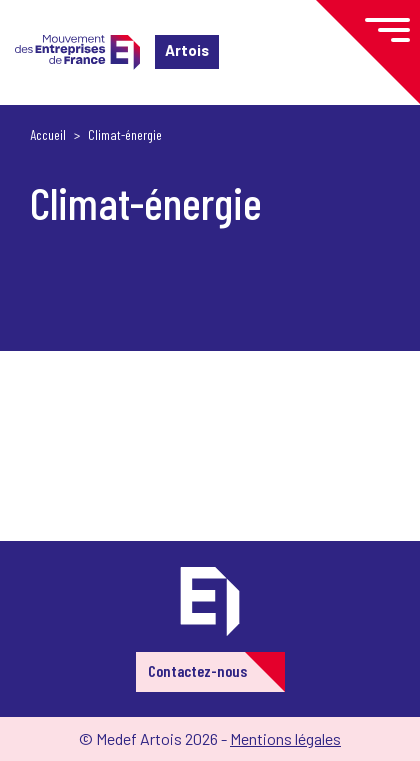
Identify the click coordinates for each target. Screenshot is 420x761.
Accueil (48, 134)
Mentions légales (285, 738)
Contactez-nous (197, 670)
